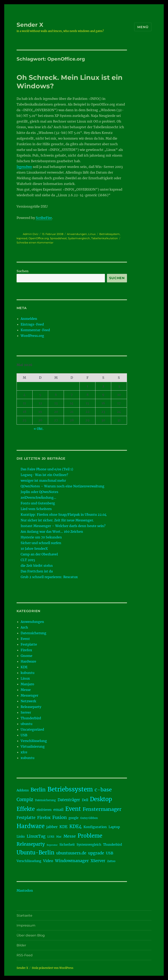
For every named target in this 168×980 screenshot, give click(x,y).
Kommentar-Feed (35, 330)
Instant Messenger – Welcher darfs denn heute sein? (63, 526)
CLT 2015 (28, 560)
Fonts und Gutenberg (38, 503)
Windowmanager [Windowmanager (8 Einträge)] (72, 861)
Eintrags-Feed (32, 324)
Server (26, 712)
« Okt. (39, 429)
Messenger (29, 695)
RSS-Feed (25, 955)
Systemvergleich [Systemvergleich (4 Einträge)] (89, 845)
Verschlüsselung (34, 741)
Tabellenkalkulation (105, 238)
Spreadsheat (58, 238)
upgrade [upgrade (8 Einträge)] (96, 853)
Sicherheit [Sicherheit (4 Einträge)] (67, 845)
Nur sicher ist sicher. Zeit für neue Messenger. (57, 520)
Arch (24, 627)
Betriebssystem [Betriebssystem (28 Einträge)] (70, 789)
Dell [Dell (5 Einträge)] (85, 800)
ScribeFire (44, 218)
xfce (24, 752)
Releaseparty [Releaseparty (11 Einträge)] (31, 844)
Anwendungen (77, 234)
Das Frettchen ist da (37, 571)
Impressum (26, 925)
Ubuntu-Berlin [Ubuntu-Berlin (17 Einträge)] (35, 853)
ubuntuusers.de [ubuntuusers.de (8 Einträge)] (71, 853)
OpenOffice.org (39, 238)
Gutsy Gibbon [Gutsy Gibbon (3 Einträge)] (89, 818)
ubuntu (26, 724)
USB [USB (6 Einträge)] (110, 853)
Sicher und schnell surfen (41, 543)
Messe (26, 690)
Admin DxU (31, 234)
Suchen (23, 271)
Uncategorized (32, 729)
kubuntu (27, 673)
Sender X (30, 25)
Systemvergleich (79, 238)
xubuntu (27, 758)
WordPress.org (32, 336)
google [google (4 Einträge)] (73, 818)
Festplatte (29, 644)
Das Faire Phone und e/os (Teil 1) (47, 469)
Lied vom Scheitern (36, 509)
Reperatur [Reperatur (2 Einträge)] (52, 845)
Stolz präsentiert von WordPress (53, 968)
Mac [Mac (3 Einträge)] (59, 837)
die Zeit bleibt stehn (37, 566)
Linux (92, 234)
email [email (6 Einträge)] (58, 810)
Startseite (24, 915)
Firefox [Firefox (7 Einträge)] (44, 818)
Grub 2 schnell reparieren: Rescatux (49, 577)
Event (25, 639)
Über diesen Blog (31, 935)
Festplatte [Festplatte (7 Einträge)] (26, 818)
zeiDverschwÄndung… (38, 497)
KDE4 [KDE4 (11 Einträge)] (76, 826)
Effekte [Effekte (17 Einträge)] (26, 809)
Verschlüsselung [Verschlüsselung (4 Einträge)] (29, 861)
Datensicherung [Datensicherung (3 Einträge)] (45, 800)
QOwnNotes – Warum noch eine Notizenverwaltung (62, 486)
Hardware (28, 661)
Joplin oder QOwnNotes (39, 492)
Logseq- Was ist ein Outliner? (44, 475)
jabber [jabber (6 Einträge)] (52, 827)
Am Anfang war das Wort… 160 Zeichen (52, 532)
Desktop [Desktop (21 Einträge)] (101, 799)
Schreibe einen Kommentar (35, 242)
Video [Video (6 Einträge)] (48, 861)
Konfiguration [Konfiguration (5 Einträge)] (95, 827)
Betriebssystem (109, 234)
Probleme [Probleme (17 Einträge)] (90, 836)
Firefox (26, 650)
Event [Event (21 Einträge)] (73, 809)
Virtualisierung (33, 746)
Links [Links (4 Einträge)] (21, 836)
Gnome (26, 656)
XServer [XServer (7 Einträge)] (98, 861)
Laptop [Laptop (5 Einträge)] (114, 827)
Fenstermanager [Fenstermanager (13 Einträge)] (102, 809)
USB (24, 735)
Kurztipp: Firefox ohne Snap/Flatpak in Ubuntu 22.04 (64, 515)
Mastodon (25, 890)
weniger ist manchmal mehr (43, 480)
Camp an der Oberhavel (39, 554)
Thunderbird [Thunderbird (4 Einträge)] (113, 845)
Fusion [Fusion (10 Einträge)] (60, 817)
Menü (143, 27)
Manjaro (27, 684)
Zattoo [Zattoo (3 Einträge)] (111, 861)
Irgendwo (24, 167)
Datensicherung (33, 633)
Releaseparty (31, 707)
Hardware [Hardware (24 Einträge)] (31, 826)
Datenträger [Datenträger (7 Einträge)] (69, 800)
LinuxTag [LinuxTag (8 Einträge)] (36, 836)
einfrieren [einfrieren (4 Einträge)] (44, 810)
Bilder (21, 945)
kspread (22, 238)
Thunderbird (31, 718)
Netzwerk (28, 701)
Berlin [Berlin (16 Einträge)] (38, 790)
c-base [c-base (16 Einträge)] (103, 790)
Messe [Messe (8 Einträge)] (70, 836)
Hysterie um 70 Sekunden (41, 537)
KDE (24, 667)
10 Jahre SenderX (34, 549)
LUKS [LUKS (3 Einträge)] (51, 837)
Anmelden (29, 319)
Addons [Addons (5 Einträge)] (23, 790)
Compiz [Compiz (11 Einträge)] (25, 800)
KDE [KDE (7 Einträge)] (63, 827)
